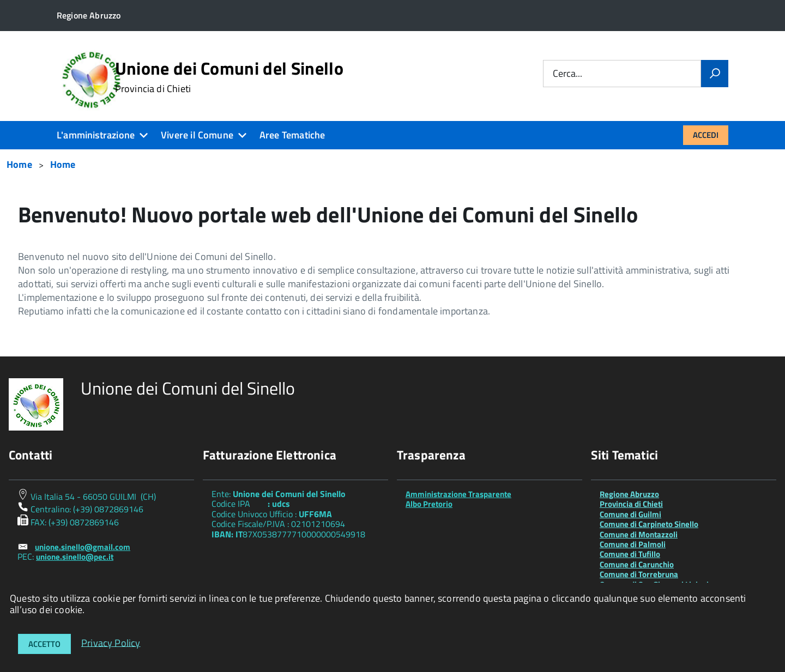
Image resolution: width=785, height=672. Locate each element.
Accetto (44, 644)
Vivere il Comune (197, 135)
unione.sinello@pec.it (75, 557)
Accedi (706, 135)
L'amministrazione (96, 135)
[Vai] (715, 74)
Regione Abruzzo (629, 494)
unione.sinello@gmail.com (83, 547)
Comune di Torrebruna (639, 574)
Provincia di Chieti (631, 504)
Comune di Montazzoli (639, 534)
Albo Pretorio (429, 504)
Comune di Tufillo (630, 554)
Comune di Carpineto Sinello (649, 524)
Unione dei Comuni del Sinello (229, 77)
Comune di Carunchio (637, 564)
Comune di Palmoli (633, 544)
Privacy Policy (111, 642)
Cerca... (567, 74)
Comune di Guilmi (630, 514)
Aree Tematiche (292, 135)
